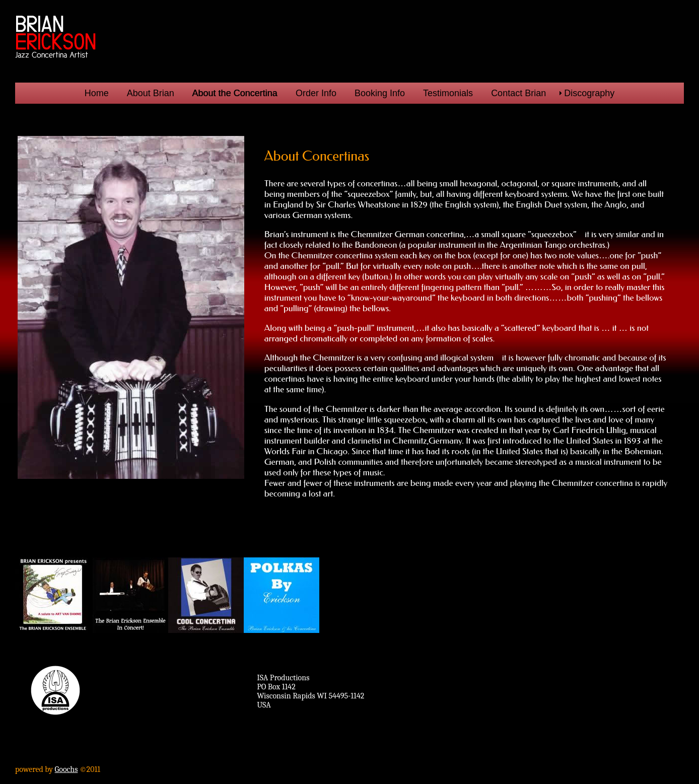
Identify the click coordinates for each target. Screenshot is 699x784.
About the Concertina (235, 93)
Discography (589, 93)
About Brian (151, 93)
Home (97, 93)
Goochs (66, 769)
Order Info (316, 93)
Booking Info (380, 93)
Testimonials (448, 93)
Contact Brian (518, 93)
